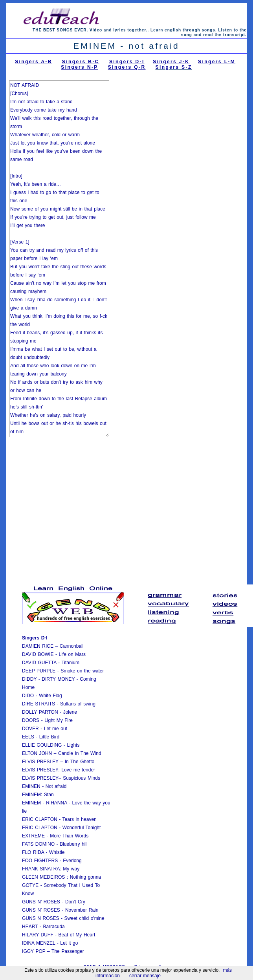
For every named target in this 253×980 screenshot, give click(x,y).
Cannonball (72, 646)
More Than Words (69, 836)
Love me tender (78, 770)
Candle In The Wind (80, 753)
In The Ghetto (80, 762)
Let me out (56, 729)
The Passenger (68, 951)
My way (71, 869)
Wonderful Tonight (82, 828)
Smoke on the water (82, 671)
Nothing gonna (85, 877)
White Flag (50, 696)
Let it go (68, 943)
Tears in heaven (80, 819)
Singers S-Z (174, 67)
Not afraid (56, 786)
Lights (73, 745)
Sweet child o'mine (84, 918)
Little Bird (49, 737)
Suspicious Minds (82, 778)
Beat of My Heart (77, 935)
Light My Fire (59, 720)
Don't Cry (75, 902)
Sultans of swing (78, 704)
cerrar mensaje (145, 976)
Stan (49, 795)
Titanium (70, 663)
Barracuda (54, 927)
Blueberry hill (74, 844)
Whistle (57, 852)
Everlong (72, 861)
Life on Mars (72, 654)
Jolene (70, 712)
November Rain (82, 910)
